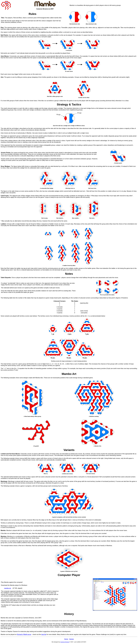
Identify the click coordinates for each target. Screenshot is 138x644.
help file (44, 634)
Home (66, 639)
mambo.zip (8, 588)
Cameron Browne (65, 642)
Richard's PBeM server (24, 634)
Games (72, 639)
